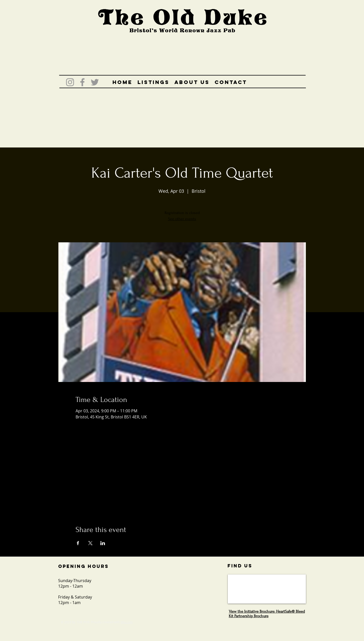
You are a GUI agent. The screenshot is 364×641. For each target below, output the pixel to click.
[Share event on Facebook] (78, 543)
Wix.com (127, 622)
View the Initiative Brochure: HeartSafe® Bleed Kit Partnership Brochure (267, 614)
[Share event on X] (90, 543)
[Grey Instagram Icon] (70, 82)
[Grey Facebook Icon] (82, 82)
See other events (182, 219)
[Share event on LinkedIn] (103, 543)
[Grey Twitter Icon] (95, 82)
